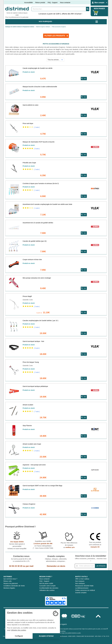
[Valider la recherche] (88, 9)
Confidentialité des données (49, 588)
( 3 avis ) (37, 306)
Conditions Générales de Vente (14, 586)
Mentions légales (9, 588)
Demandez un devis (56, 566)
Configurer (19, 636)
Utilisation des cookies (47, 590)
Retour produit (40, 3)
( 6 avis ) (37, 348)
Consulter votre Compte (47, 586)
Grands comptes (81, 593)
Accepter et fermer (46, 636)
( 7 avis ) (37, 412)
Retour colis (8, 581)
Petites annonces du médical (85, 590)
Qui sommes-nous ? (10, 579)
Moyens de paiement (11, 583)
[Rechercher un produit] (59, 9)
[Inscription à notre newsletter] (85, 566)
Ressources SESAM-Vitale (84, 586)
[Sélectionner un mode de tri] (55, 60)
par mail (30, 566)
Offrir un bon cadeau (82, 579)
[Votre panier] (96, 13)
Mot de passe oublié (46, 583)
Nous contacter (65, 3)
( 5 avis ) (37, 149)
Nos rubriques (80, 583)
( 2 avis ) (37, 127)
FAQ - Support (53, 3)
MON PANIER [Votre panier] (99, 9)
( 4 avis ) (37, 451)
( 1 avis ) (37, 190)
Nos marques (80, 581)
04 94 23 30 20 (16, 566)
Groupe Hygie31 (61, 624)
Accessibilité (28, 3)
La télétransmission (82, 588)
